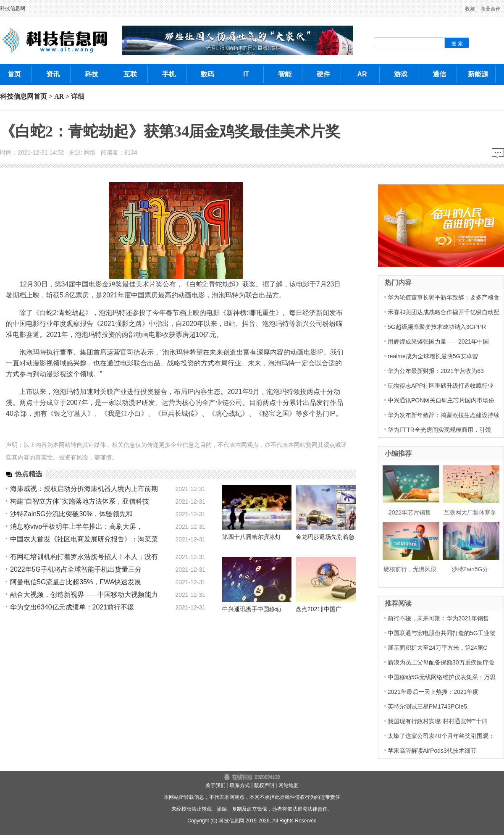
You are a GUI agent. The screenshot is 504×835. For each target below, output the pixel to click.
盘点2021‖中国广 (319, 609)
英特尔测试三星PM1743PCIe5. (428, 706)
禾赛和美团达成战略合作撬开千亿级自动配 (444, 312)
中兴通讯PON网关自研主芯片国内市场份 (441, 400)
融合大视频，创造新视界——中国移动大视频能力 (84, 595)
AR (59, 96)
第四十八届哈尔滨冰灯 (252, 537)
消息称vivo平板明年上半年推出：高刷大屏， (76, 526)
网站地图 (289, 785)
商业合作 (491, 9)
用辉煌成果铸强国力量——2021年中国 (438, 341)
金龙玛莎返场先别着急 (325, 537)
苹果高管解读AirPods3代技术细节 (432, 751)
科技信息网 (13, 8)
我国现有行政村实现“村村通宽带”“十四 (438, 721)
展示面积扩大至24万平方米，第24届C (437, 648)
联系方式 (240, 785)
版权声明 (264, 785)
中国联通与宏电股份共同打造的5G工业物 (442, 633)
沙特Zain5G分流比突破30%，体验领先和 (72, 514)
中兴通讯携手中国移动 (252, 609)
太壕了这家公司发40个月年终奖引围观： (441, 736)
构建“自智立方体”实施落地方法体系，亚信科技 (80, 501)
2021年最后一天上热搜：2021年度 (433, 692)
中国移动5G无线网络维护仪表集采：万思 (442, 677)
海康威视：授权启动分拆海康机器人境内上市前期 (84, 489)
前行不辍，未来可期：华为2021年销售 (438, 618)
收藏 (470, 9)
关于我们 (215, 785)
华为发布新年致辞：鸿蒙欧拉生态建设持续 (444, 415)
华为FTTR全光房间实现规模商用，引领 (439, 430)
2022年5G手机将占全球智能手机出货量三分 (76, 569)
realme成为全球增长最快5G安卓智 (433, 356)
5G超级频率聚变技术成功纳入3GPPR (437, 327)
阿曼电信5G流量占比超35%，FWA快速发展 (76, 582)
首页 (40, 96)
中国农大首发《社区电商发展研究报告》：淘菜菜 (84, 539)
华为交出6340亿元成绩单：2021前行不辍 (72, 607)
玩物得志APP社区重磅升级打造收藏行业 (441, 386)
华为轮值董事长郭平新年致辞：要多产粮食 (444, 297)
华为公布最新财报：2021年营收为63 (436, 371)
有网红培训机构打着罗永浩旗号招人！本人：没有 (84, 557)
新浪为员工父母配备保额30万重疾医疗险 (441, 662)
